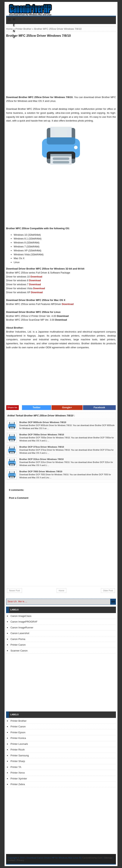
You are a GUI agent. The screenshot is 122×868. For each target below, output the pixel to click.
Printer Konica (18, 738)
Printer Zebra (18, 784)
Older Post (108, 591)
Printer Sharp (18, 761)
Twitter (37, 407)
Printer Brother (23, 29)
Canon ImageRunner (22, 628)
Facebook (99, 407)
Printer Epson (18, 732)
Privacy (20, 860)
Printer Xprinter (19, 779)
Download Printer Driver (61, 8)
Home (9, 29)
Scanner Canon (19, 651)
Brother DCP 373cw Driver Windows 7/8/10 (42, 447)
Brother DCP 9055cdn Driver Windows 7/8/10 (43, 422)
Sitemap (108, 858)
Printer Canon (18, 645)
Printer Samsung (20, 755)
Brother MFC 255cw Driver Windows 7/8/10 (38, 36)
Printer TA (16, 767)
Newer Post (14, 591)
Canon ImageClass (21, 616)
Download (36, 277)
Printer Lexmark (19, 744)
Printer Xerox (18, 773)
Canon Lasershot (20, 633)
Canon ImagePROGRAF (24, 622)
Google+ (67, 407)
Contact (11, 860)
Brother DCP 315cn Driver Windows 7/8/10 (41, 459)
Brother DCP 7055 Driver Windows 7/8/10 (41, 471)
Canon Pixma (18, 639)
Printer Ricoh (18, 750)
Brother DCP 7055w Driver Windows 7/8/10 (42, 434)
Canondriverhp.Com (92, 858)
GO (113, 602)
